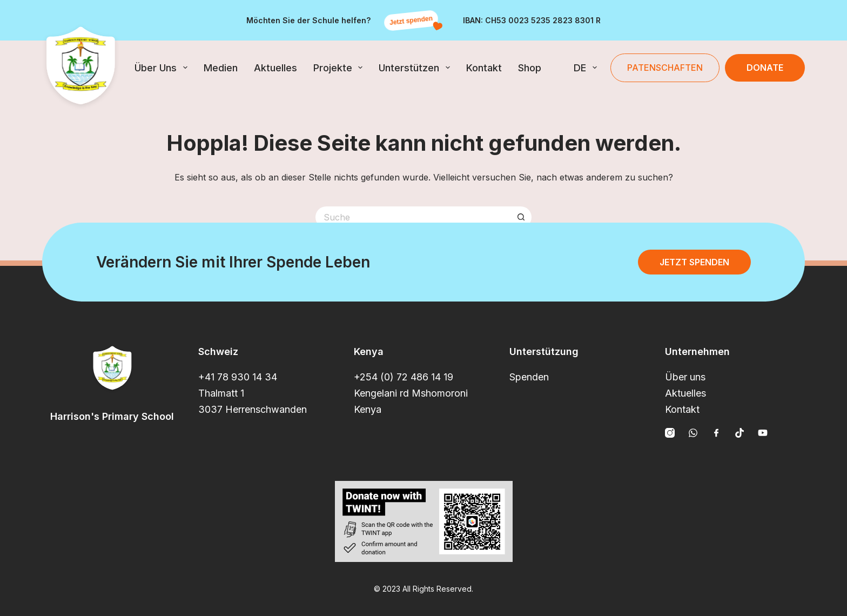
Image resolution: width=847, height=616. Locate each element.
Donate (765, 68)
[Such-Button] (521, 217)
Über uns (163, 68)
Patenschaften (665, 68)
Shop (530, 68)
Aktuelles (275, 68)
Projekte (340, 68)
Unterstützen (416, 68)
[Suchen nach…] (413, 217)
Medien (221, 68)
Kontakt (484, 68)
